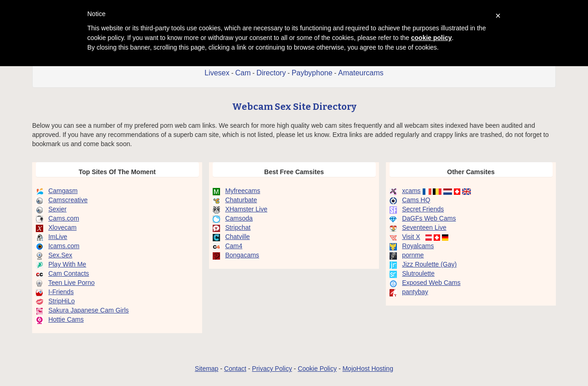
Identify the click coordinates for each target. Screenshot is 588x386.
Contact (235, 369)
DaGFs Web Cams (429, 218)
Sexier (57, 209)
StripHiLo (62, 301)
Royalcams (418, 246)
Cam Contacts (69, 273)
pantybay (415, 292)
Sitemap (206, 369)
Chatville (237, 237)
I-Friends (61, 292)
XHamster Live (246, 209)
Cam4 (234, 246)
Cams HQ (416, 200)
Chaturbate (241, 200)
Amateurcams (361, 73)
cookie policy (432, 38)
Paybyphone (312, 73)
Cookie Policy (317, 369)
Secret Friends (423, 209)
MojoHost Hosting (368, 369)
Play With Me (67, 264)
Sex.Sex (60, 255)
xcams (411, 191)
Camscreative (68, 200)
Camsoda (239, 218)
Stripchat (238, 227)
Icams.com (64, 246)
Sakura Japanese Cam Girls (88, 310)
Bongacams (242, 255)
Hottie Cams (66, 319)
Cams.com (64, 218)
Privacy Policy (272, 369)
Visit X (411, 237)
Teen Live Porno (71, 283)
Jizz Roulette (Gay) (429, 264)
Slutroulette (418, 273)
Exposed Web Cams (431, 283)
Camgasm (63, 191)
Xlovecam (62, 227)
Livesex (217, 73)
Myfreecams (243, 191)
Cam (243, 73)
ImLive (58, 237)
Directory (271, 73)
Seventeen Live (424, 227)
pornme (413, 255)
